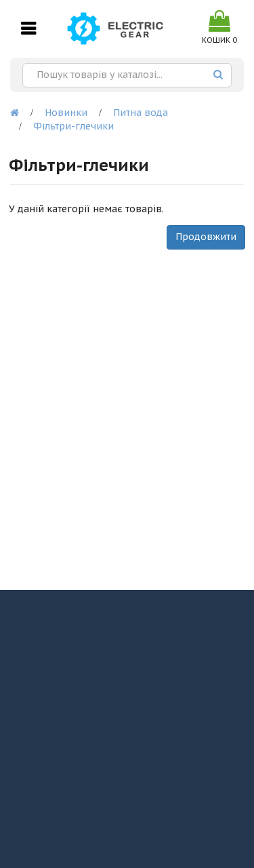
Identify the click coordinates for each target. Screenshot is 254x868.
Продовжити (206, 237)
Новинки (66, 113)
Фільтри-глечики (73, 126)
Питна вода (141, 113)
